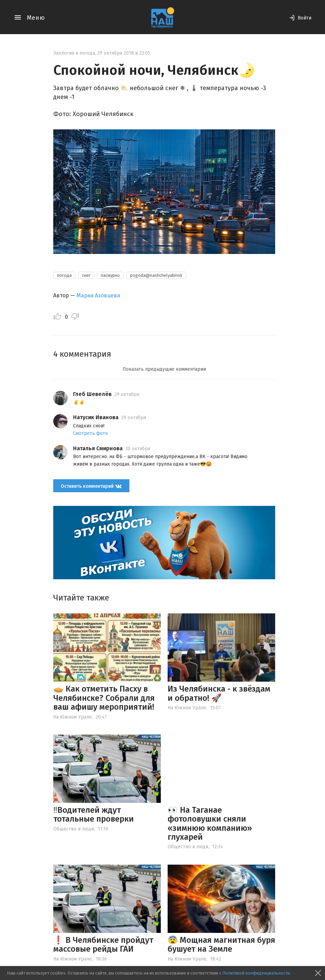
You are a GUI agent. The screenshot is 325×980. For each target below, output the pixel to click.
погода (64, 275)
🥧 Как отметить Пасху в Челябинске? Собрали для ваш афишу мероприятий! (104, 698)
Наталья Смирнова (98, 448)
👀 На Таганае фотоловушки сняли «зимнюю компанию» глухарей (210, 823)
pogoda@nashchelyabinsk (156, 275)
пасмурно (110, 275)
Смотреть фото (90, 433)
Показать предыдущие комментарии (164, 369)
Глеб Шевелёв (92, 394)
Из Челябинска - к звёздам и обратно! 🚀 (219, 693)
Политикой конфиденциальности (256, 973)
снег (86, 275)
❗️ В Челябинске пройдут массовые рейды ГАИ (103, 945)
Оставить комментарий (91, 486)
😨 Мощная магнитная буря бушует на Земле (221, 945)
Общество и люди (74, 829)
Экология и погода (74, 53)
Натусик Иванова (96, 417)
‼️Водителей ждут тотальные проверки (94, 814)
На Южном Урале (73, 717)
